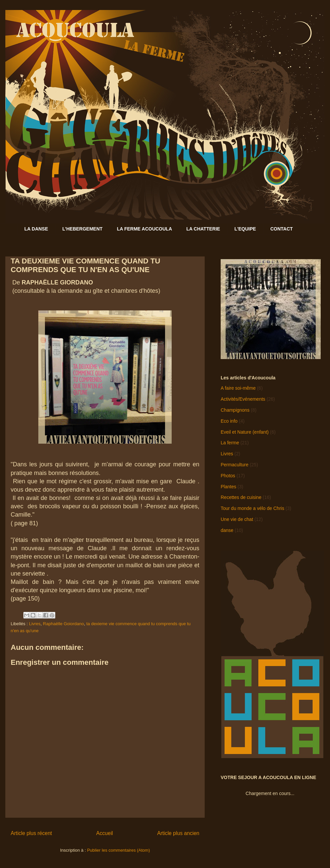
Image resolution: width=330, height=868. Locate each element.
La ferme (230, 443)
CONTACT (281, 229)
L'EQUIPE (245, 229)
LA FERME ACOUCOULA (144, 229)
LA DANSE (36, 229)
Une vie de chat (237, 519)
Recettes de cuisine (241, 497)
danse (227, 530)
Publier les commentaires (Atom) (118, 850)
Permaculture (234, 465)
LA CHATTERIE (203, 229)
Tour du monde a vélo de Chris (252, 508)
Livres (35, 624)
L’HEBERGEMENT (82, 229)
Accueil (105, 833)
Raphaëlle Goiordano (63, 624)
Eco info (229, 421)
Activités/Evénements (243, 399)
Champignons (235, 410)
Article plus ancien (178, 833)
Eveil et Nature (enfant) (245, 432)
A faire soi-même (238, 388)
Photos (228, 476)
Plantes (228, 487)
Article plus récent (31, 833)
